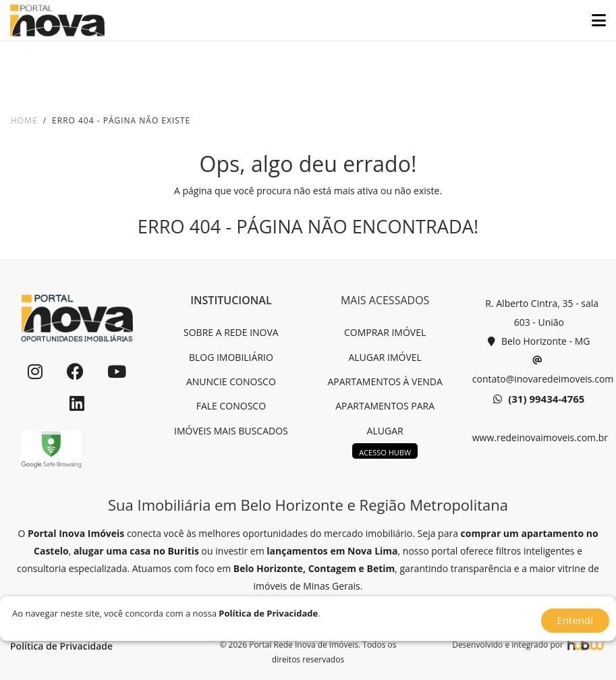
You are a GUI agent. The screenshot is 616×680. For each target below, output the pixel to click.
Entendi (575, 620)
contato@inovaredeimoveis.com (539, 368)
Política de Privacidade (61, 646)
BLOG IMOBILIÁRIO (231, 357)
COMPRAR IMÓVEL (385, 332)
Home (24, 120)
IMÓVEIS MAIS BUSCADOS (231, 431)
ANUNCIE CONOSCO (231, 381)
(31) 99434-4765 (539, 399)
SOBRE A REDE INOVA (231, 332)
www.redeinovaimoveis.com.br (539, 437)
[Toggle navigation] (593, 20)
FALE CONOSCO (231, 406)
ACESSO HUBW (385, 452)
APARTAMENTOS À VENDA (385, 381)
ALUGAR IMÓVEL (385, 357)
